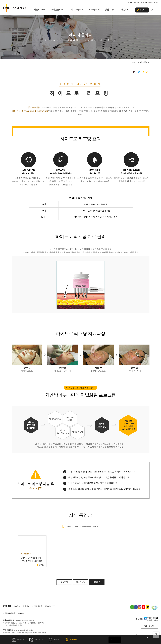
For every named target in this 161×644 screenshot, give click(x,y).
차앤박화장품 (37, 606)
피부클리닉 (94, 9)
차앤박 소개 (39, 9)
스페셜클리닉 (57, 9)
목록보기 (64, 582)
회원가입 (136, 3)
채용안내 (26, 606)
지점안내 (142, 10)
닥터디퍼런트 (50, 606)
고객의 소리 (7, 606)
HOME (135, 62)
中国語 (150, 3)
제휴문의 (17, 606)
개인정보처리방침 (9, 613)
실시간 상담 (80, 582)
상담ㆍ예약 (110, 9)
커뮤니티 (125, 9)
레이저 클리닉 (145, 62)
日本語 (156, 3)
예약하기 (97, 582)
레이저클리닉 (77, 9)
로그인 (130, 3)
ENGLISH (144, 3)
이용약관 (21, 613)
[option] (32, 551)
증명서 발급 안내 (150, 626)
